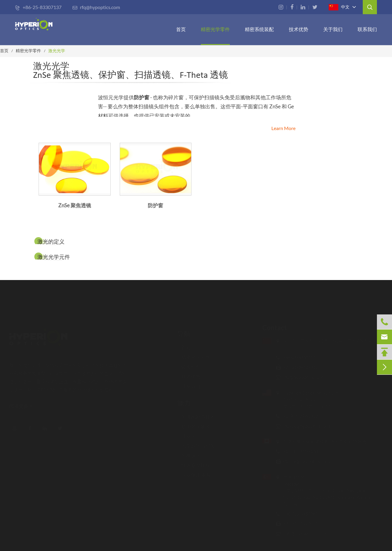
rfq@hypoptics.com (96, 7)
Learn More (283, 128)
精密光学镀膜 (194, 424)
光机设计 (189, 453)
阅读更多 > (24, 406)
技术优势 (299, 29)
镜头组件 (189, 364)
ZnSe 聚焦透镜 (75, 205)
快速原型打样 (194, 463)
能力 (184, 400)
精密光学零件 (215, 29)
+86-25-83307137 (38, 7)
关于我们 (333, 29)
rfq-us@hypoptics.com (304, 426)
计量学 (187, 434)
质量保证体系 (194, 472)
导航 (184, 331)
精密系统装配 (259, 29)
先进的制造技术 (196, 414)
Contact (272, 328)
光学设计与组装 (196, 443)
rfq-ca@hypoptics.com (304, 461)
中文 (339, 7)
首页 (181, 29)
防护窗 (142, 97)
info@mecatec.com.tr (302, 533)
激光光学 (57, 51)
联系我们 (367, 29)
